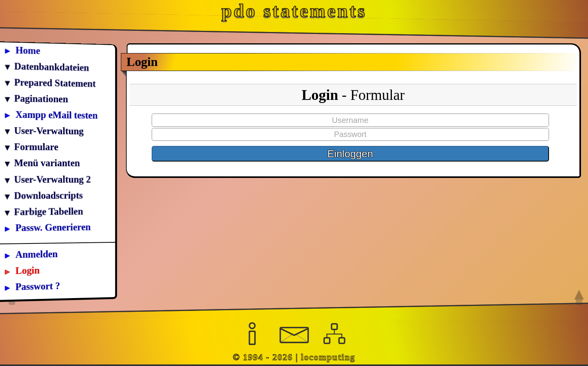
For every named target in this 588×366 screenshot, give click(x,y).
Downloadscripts (48, 195)
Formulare (36, 147)
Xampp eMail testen (57, 115)
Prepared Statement (55, 83)
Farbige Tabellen (49, 212)
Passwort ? (38, 286)
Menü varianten (47, 163)
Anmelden (37, 254)
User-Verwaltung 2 (52, 179)
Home (28, 51)
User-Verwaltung (49, 131)
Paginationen (41, 99)
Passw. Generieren (53, 227)
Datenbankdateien (52, 67)
